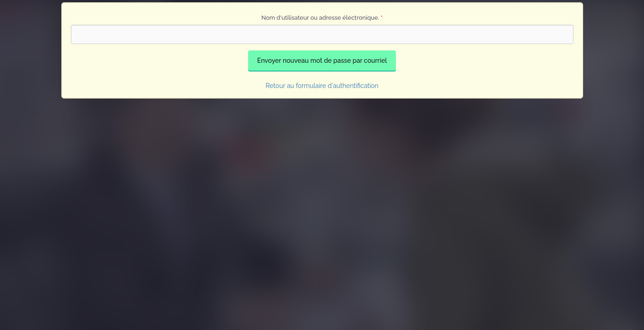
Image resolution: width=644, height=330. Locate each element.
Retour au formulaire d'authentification (322, 86)
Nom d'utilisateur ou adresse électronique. (322, 18)
